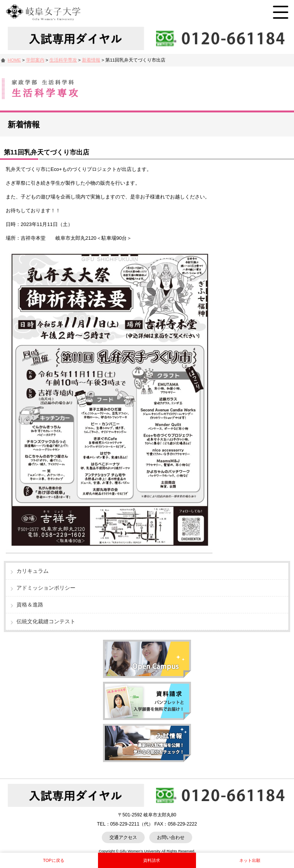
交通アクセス (123, 837)
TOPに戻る (53, 860)
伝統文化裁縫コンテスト (46, 621)
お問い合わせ (171, 837)
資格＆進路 (30, 605)
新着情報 (91, 60)
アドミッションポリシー (46, 588)
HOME (14, 60)
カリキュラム (33, 571)
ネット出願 (250, 860)
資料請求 (152, 860)
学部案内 (35, 60)
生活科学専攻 (63, 60)
